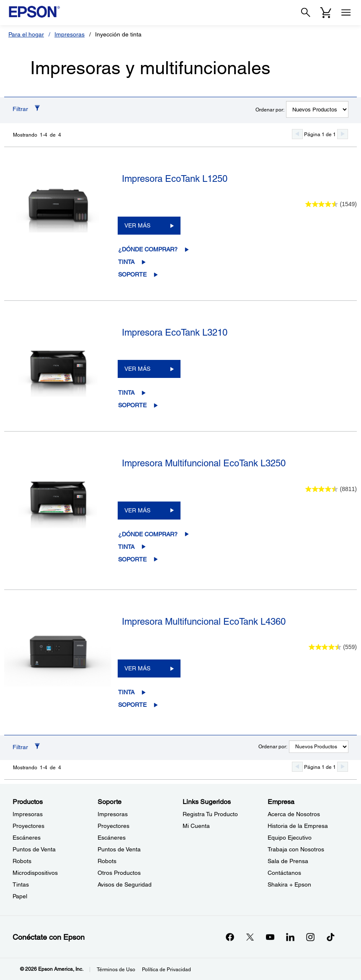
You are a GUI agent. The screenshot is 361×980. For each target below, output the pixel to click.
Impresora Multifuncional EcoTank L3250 (204, 463)
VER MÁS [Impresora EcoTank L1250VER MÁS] (137, 225)
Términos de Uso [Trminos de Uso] (116, 970)
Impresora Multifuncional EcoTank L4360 (204, 622)
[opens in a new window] (330, 937)
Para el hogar (26, 34)
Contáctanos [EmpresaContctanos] (284, 873)
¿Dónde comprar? (148, 249)
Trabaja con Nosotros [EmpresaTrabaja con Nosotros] (296, 849)
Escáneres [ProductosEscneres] (27, 838)
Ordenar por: (270, 110)
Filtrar (20, 109)
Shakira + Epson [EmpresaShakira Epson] (289, 884)
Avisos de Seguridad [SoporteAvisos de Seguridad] (125, 884)
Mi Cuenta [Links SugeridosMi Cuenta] (196, 826)
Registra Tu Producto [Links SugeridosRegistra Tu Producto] (210, 814)
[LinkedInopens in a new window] (290, 937)
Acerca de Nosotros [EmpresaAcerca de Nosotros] (294, 814)
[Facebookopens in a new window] (230, 937)
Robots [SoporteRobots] (107, 861)
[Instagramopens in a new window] (310, 937)
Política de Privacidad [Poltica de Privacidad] (166, 970)
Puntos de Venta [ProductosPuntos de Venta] (34, 849)
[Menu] (346, 13)
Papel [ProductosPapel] (20, 896)
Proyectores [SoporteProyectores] (113, 826)
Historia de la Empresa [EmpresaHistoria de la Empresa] (298, 826)
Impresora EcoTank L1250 (175, 179)
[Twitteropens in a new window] (250, 937)
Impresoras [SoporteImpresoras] (113, 814)
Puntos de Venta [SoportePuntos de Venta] (119, 849)
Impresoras (70, 34)
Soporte (132, 274)
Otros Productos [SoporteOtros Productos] (119, 873)
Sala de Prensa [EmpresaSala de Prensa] (288, 861)
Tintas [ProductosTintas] (21, 884)
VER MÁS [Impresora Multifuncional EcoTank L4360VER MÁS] (137, 668)
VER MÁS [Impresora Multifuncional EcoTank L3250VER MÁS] (137, 510)
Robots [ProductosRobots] (22, 861)
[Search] (306, 13)
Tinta (126, 262)
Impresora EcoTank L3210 (175, 332)
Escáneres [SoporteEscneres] (112, 838)
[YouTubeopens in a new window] (270, 937)
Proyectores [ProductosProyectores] (28, 826)
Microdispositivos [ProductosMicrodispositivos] (35, 873)
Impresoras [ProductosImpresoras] (28, 814)
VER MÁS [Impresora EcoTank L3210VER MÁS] (137, 369)
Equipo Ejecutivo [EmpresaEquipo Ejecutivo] (290, 838)
